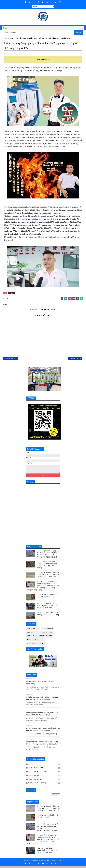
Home (6, 38)
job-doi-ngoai (47, 631)
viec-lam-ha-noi (36, 781)
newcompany (38, 642)
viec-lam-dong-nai (37, 778)
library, (20, 53)
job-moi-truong (33, 634)
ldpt (29, 642)
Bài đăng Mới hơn (10, 360)
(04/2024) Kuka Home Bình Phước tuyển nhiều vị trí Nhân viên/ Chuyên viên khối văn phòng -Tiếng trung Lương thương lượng (43, 588)
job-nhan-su (47, 634)
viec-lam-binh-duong (38, 774)
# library (11, 293)
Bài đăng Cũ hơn (75, 360)
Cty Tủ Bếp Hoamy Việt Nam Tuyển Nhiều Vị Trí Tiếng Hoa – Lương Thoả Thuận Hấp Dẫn (48, 577)
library (12, 38)
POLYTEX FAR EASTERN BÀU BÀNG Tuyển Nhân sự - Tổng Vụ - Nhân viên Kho (48, 608)
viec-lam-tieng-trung (36, 645)
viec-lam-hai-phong (37, 785)
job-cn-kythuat (33, 631)
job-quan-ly (32, 638)
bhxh (31, 766)
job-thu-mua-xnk (46, 638)
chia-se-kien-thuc (36, 770)
